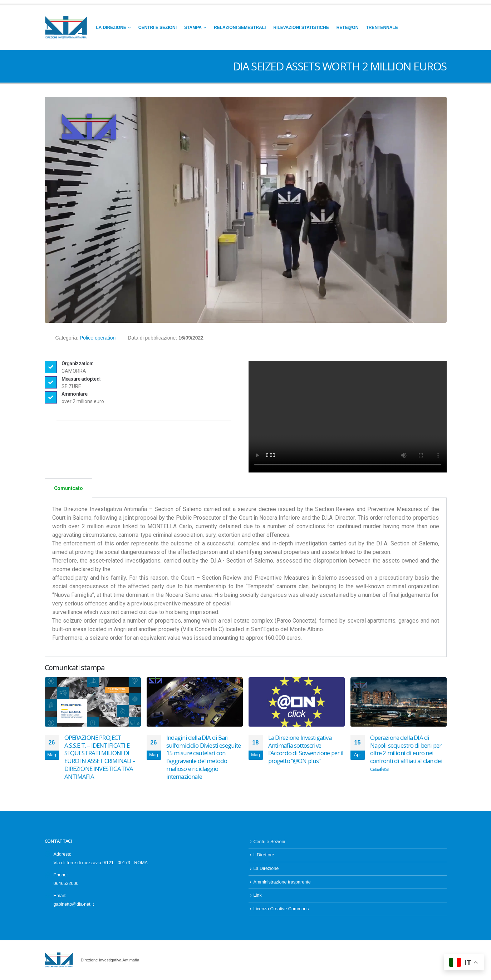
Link (258, 895)
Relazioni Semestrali (240, 28)
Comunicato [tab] (68, 488)
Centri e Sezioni (158, 28)
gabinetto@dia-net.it (74, 904)
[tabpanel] (246, 577)
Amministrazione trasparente (282, 882)
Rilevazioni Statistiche (301, 28)
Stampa (193, 28)
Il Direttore (264, 855)
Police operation (98, 338)
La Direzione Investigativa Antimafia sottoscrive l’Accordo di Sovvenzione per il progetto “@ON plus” (306, 749)
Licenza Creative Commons (281, 909)
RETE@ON (348, 28)
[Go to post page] (93, 702)
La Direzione (111, 28)
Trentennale (382, 28)
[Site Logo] (66, 28)
